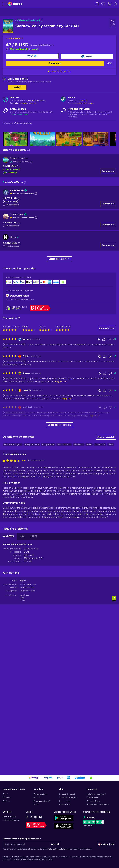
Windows (24, 746)
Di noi (5, 794)
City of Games (17, 215)
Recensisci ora (107, 479)
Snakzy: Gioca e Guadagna (98, 805)
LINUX (34, 687)
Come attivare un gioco (68, 798)
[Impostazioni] (106, 844)
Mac (22, 748)
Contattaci (7, 798)
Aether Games (17, 191)
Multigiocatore (32, 595)
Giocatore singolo (13, 595)
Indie (89, 595)
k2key (13, 237)
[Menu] (4, 4)
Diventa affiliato (93, 801)
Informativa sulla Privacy (23, 859)
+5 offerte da (59, 72)
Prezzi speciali (93, 798)
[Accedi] (116, 4)
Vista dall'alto (64, 595)
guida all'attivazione (86, 103)
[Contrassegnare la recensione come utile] (104, 490)
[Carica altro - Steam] (63, 99)
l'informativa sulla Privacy (59, 849)
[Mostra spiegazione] (36, 194)
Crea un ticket (64, 801)
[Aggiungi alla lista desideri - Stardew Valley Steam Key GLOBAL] (113, 23)
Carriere (6, 801)
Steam (85, 101)
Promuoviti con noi (11, 820)
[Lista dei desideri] (103, 4)
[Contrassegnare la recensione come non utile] (109, 490)
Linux (22, 751)
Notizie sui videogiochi (96, 794)
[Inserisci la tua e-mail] (26, 844)
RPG (111, 595)
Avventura (100, 595)
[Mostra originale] (99, 489)
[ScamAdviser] (17, 296)
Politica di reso (65, 805)
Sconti (36, 805)
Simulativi (79, 595)
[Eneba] (15, 4)
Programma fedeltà (42, 801)
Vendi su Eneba (9, 817)
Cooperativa (48, 595)
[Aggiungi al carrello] (110, 63)
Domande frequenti (67, 794)
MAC (22, 687)
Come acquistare (41, 794)
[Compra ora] (32, 56)
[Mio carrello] (110, 4)
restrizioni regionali (28, 103)
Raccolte (37, 798)
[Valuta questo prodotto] (12, 611)
